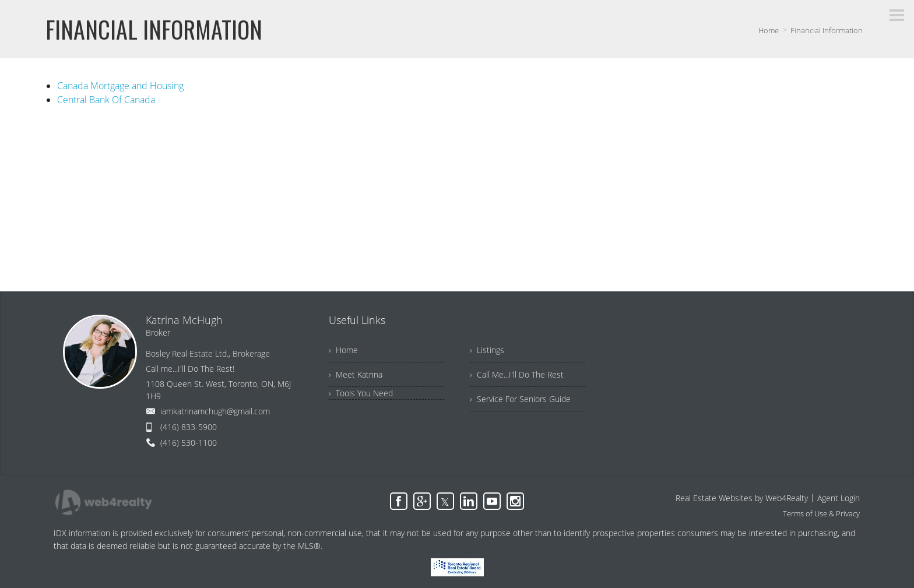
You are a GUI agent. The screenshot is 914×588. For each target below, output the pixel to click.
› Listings (487, 350)
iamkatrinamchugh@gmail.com (215, 411)
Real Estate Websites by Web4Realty (742, 498)
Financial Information (827, 30)
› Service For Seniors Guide (520, 399)
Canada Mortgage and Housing (120, 86)
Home (769, 30)
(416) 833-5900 (189, 427)
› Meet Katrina (356, 374)
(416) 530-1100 (189, 443)
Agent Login (839, 498)
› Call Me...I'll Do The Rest (517, 374)
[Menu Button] (897, 15)
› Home (343, 350)
